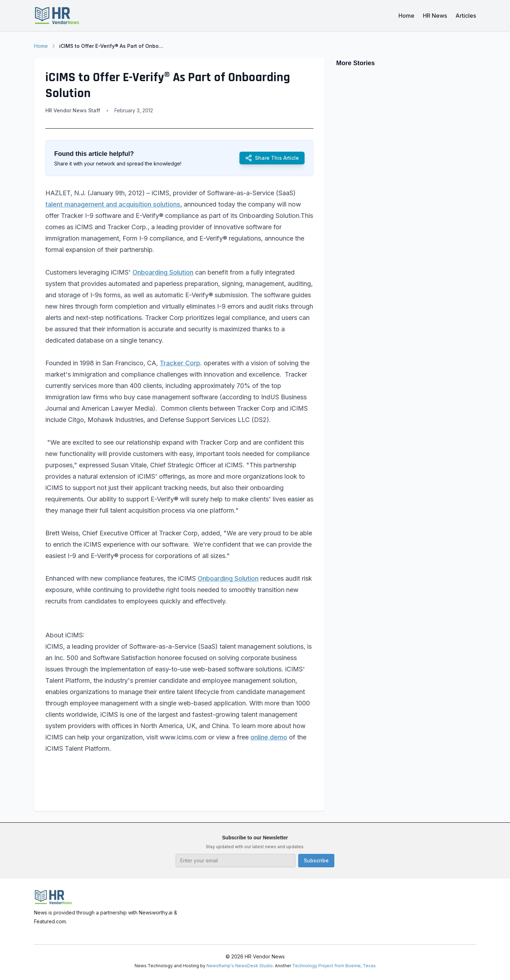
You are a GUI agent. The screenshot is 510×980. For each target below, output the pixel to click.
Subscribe (316, 860)
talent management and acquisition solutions (113, 204)
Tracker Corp (180, 363)
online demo (269, 737)
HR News (435, 16)
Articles (466, 16)
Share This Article (272, 158)
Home (406, 16)
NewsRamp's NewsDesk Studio (240, 966)
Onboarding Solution (163, 272)
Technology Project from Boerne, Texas (334, 966)
